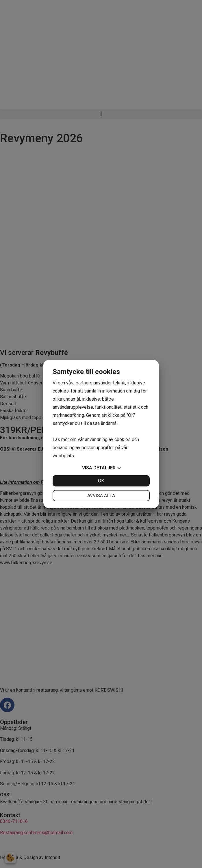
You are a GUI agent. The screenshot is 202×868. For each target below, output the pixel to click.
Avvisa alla (101, 496)
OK (101, 481)
